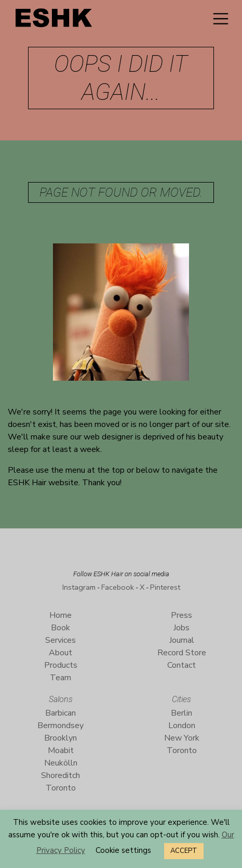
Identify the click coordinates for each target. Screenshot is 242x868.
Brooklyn (60, 738)
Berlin (181, 713)
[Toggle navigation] (221, 19)
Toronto (61, 788)
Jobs (181, 628)
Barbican (60, 713)
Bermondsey (60, 726)
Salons (61, 699)
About (60, 653)
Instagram (79, 587)
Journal (182, 640)
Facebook (118, 587)
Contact (181, 665)
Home (60, 615)
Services (60, 640)
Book (60, 628)
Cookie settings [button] (123, 850)
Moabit (61, 750)
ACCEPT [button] (184, 851)
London (182, 726)
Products (61, 665)
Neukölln (61, 763)
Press (181, 615)
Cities (181, 699)
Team (60, 678)
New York (182, 738)
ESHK (55, 21)
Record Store (182, 653)
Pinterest (165, 587)
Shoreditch (60, 775)
